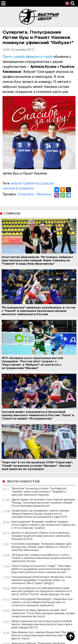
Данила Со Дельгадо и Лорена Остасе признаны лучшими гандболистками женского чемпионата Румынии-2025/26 (41, 536)
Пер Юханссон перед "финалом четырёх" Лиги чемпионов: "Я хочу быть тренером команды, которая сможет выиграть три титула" (43, 613)
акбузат (17, 183)
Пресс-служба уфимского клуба (28, 57)
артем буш (33, 183)
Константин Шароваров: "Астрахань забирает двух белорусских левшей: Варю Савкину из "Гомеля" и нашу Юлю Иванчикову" (41, 547)
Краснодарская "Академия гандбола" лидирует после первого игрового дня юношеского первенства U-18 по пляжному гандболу (43, 525)
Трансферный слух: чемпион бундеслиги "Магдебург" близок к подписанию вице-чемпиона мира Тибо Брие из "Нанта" (43, 635)
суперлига (26, 188)
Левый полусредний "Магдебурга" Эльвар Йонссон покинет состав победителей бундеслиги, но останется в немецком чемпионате (42, 602)
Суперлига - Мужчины (35, 194)
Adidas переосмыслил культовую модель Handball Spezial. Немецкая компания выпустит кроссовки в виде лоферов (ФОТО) (42, 624)
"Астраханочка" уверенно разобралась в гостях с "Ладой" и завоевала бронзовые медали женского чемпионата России (42, 558)
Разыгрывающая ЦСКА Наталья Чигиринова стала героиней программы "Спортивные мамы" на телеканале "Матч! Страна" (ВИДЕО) (41, 580)
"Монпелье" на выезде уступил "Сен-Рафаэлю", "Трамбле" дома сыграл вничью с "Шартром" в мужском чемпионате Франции (40, 492)
